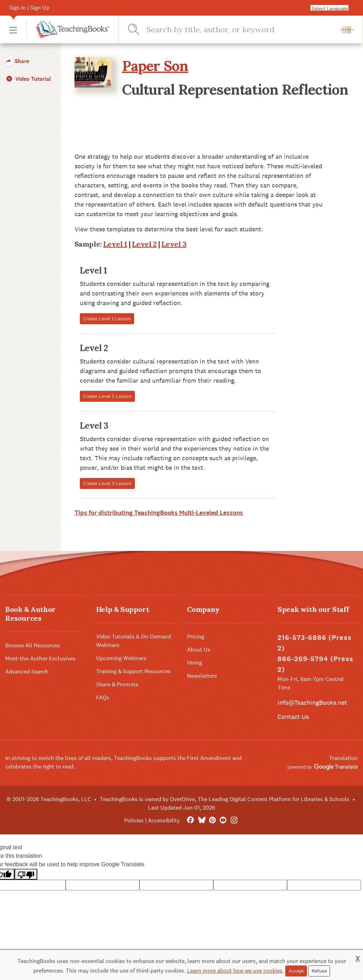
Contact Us (293, 717)
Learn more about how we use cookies (235, 971)
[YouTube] (223, 820)
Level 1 (115, 244)
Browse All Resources (33, 645)
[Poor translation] (26, 874)
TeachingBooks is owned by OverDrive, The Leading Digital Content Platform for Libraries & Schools (225, 799)
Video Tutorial (28, 79)
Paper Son (155, 66)
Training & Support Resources (133, 671)
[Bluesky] (201, 820)
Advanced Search (27, 672)
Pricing (196, 637)
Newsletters (202, 676)
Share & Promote (117, 684)
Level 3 (174, 244)
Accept (296, 971)
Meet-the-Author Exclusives (40, 658)
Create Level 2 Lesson (107, 396)
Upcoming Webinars (121, 658)
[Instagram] (234, 820)
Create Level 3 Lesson (107, 483)
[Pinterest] (212, 820)
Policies (134, 820)
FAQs (103, 697)
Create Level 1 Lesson (107, 319)
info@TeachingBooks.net (312, 702)
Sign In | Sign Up (29, 8)
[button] (13, 30)
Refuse (319, 971)
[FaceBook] (190, 820)
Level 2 (144, 244)
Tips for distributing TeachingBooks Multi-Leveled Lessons (159, 513)
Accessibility (164, 820)
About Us (199, 650)
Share (16, 61)
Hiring (194, 663)
